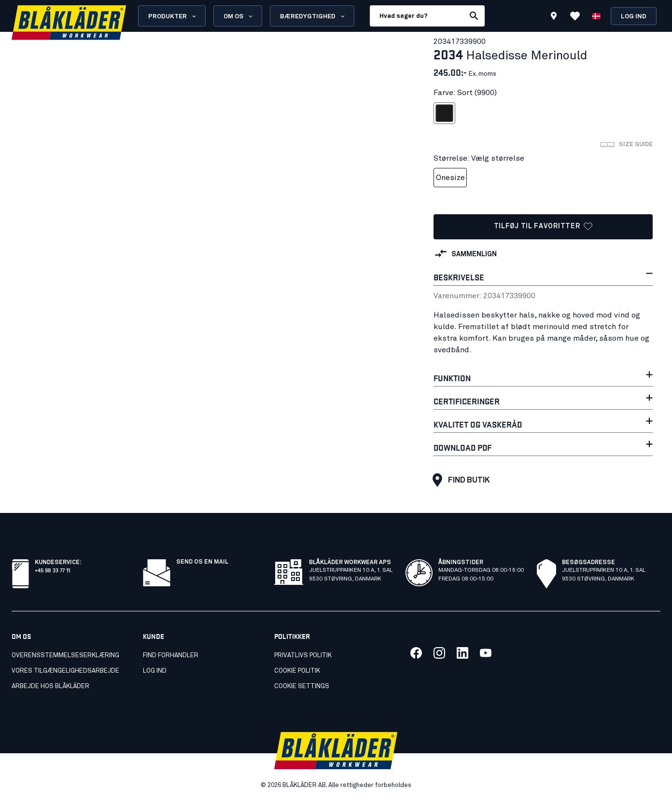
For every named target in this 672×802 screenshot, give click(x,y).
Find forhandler (171, 656)
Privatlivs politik (303, 656)
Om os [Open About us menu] (239, 16)
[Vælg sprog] (596, 16)
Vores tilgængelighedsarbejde (65, 671)
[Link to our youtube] (486, 653)
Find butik (459, 480)
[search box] (417, 16)
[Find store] (554, 17)
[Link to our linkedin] (462, 653)
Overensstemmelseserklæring (65, 656)
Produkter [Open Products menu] (173, 16)
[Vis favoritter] (575, 16)
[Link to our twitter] (439, 653)
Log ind (634, 17)
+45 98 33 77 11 (52, 570)
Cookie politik (297, 671)
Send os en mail (202, 562)
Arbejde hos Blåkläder (50, 686)
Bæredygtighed (313, 16)
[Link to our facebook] (416, 653)
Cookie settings (302, 686)
